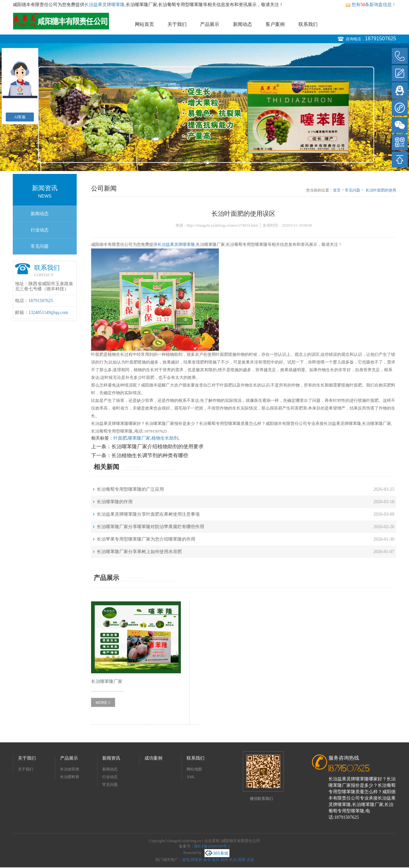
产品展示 (210, 24)
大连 (250, 860)
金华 (207, 860)
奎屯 (186, 860)
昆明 (242, 860)
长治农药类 (70, 769)
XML (191, 777)
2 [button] (208, 163)
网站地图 (194, 769)
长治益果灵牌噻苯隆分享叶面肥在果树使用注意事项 (148, 514)
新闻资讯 (111, 758)
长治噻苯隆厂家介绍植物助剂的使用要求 (158, 446)
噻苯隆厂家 (139, 438)
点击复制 (212, 841)
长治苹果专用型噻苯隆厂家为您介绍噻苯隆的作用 (146, 539)
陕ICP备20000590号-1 (212, 846)
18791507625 (381, 39)
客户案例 (275, 24)
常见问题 (40, 246)
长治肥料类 (70, 777)
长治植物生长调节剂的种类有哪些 (150, 455)
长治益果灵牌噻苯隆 (104, 5)
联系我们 (308, 24)
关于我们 (177, 24)
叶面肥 (120, 438)
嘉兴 (216, 860)
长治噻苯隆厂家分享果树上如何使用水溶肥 (139, 552)
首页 (337, 190)
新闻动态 (243, 24)
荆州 (224, 860)
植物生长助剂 (165, 438)
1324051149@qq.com (48, 313)
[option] (204, 107)
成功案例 (153, 758)
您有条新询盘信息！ (371, 5)
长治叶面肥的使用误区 (381, 191)
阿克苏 (197, 860)
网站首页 (144, 24)
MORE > (103, 703)
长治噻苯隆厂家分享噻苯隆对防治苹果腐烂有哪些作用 (150, 527)
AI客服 (20, 117)
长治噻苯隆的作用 (115, 502)
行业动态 (40, 230)
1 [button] (201, 163)
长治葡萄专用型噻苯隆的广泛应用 (130, 489)
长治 (233, 860)
